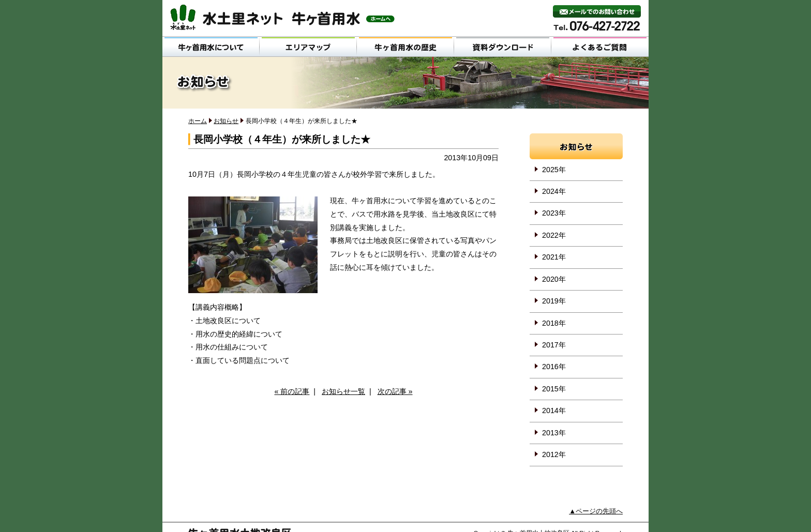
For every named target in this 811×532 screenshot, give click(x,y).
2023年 (554, 213)
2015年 (554, 389)
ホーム (198, 121)
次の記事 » (395, 391)
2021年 (554, 257)
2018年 (554, 323)
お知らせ (226, 121)
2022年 (554, 235)
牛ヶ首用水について (211, 47)
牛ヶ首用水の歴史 (405, 47)
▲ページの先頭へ (596, 511)
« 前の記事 (292, 391)
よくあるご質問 (600, 47)
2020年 (554, 279)
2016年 (554, 367)
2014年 (554, 411)
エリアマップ (308, 47)
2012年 (554, 454)
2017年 (554, 345)
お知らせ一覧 (343, 391)
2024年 (554, 191)
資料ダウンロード (503, 47)
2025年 (554, 170)
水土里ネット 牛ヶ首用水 (282, 17)
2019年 (554, 301)
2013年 (554, 433)
